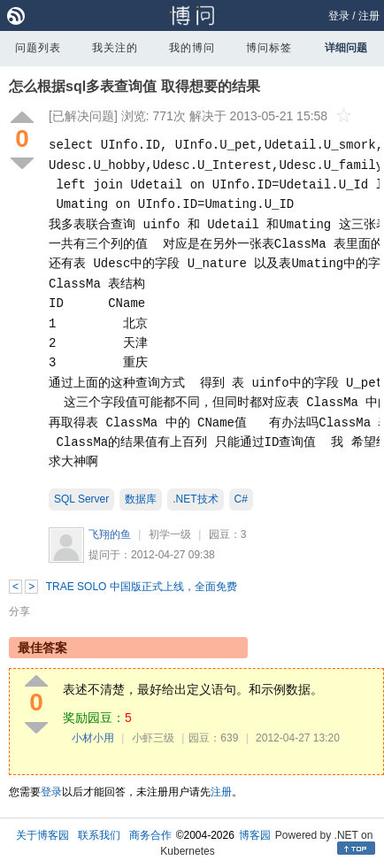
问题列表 (38, 48)
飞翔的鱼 (110, 534)
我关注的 (115, 48)
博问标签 (269, 48)
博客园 (255, 835)
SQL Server (81, 499)
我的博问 (192, 48)
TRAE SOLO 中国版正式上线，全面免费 (142, 587)
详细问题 (346, 48)
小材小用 (93, 738)
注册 (369, 16)
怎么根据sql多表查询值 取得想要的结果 (134, 86)
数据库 (141, 499)
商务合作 (150, 835)
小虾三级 (153, 738)
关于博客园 (42, 835)
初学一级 (170, 534)
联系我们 (99, 835)
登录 (339, 16)
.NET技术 (195, 499)
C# (241, 499)
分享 (19, 611)
